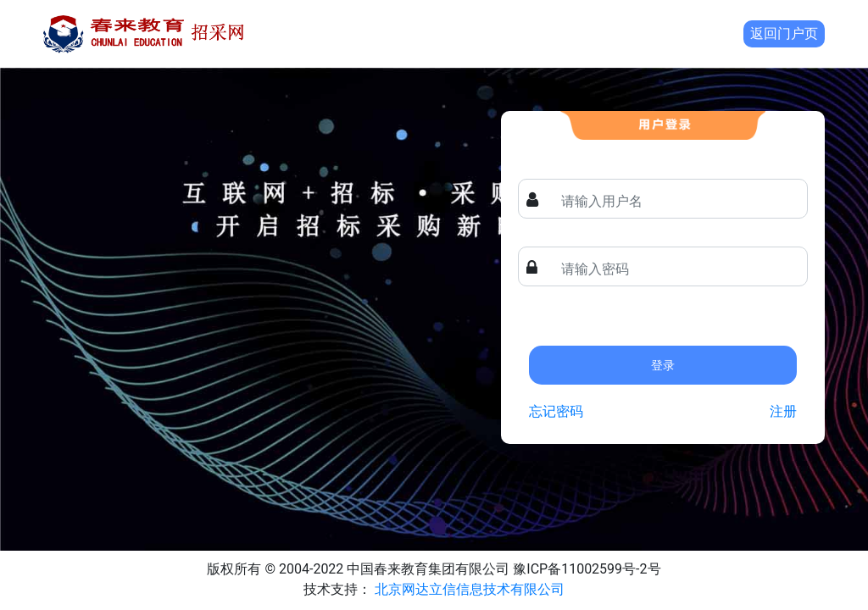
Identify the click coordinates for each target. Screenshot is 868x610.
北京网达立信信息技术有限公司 (470, 589)
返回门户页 (784, 33)
